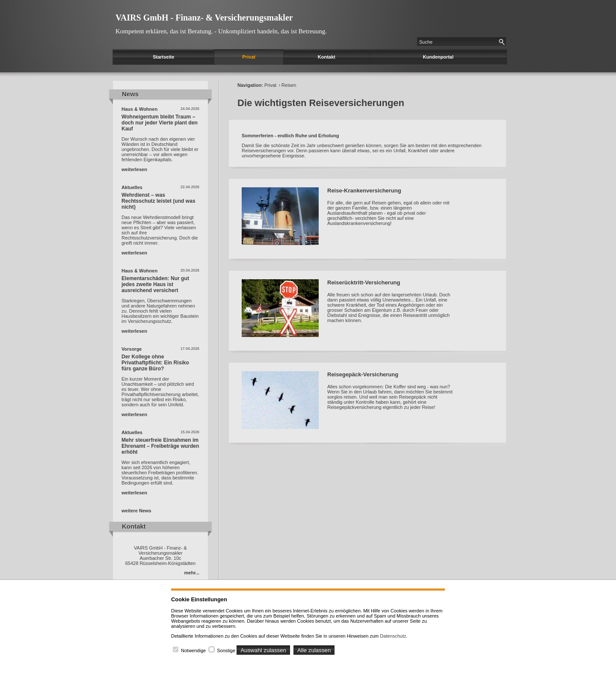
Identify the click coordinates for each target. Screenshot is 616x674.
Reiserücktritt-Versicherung (364, 282)
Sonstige (226, 650)
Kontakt (327, 57)
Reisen (289, 85)
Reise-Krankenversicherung (364, 191)
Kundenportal (438, 57)
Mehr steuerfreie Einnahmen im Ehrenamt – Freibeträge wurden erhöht (160, 446)
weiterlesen (134, 169)
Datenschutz (393, 636)
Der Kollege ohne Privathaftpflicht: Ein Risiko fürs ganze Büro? (155, 363)
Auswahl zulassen (263, 650)
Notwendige (193, 650)
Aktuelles (132, 187)
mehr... (192, 573)
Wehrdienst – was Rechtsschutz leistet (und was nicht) (158, 201)
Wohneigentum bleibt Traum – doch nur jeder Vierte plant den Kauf (160, 123)
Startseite (163, 57)
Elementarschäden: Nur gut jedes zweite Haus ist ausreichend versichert (155, 284)
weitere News (136, 511)
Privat (249, 57)
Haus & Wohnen (139, 109)
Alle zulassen (314, 650)
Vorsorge (132, 349)
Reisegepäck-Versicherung (363, 374)
